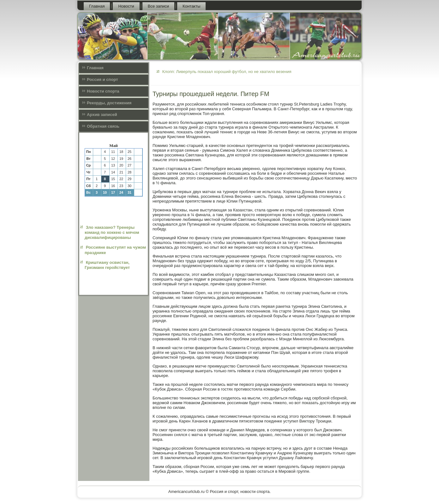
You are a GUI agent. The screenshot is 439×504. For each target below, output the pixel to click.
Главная (97, 6)
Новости (126, 6)
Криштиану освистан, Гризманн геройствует (107, 265)
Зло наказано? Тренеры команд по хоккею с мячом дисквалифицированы (112, 233)
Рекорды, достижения (109, 103)
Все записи (158, 6)
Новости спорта (103, 91)
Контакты (191, 6)
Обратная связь (103, 126)
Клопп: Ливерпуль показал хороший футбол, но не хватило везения (227, 72)
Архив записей (102, 115)
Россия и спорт (102, 79)
